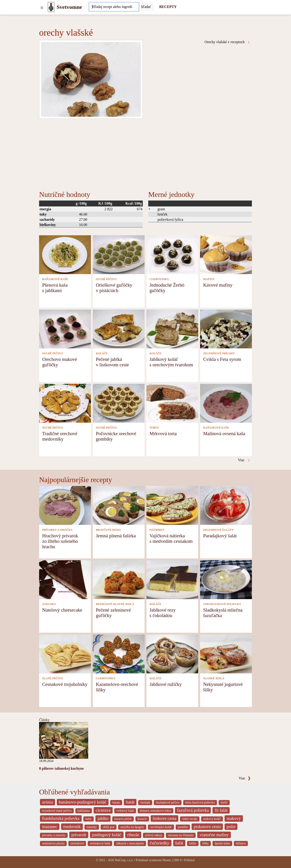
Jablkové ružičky (166, 684)
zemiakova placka (53, 843)
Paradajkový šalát (220, 536)
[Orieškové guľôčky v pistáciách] (119, 254)
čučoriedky (159, 843)
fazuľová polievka (193, 810)
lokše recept (190, 819)
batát (130, 802)
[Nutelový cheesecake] (65, 579)
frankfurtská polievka (61, 818)
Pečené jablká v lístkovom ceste (113, 362)
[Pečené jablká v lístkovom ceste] (119, 329)
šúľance (241, 843)
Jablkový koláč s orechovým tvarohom (171, 362)
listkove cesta (165, 818)
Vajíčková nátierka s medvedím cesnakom (171, 538)
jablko (103, 818)
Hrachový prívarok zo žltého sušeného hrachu (60, 541)
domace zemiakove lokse (156, 811)
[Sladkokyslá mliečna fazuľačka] (226, 579)
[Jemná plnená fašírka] (119, 505)
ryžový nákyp (154, 835)
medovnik (72, 827)
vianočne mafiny (214, 835)
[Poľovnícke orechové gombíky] (119, 403)
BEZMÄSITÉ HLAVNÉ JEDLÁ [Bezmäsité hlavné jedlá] (115, 604)
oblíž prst (109, 827)
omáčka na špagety (132, 827)
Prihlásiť (190, 860)
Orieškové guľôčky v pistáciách (114, 288)
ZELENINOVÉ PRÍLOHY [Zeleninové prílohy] (219, 353)
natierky (92, 827)
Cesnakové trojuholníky (65, 684)
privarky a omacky (54, 835)
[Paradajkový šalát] (226, 505)
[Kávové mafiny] (226, 254)
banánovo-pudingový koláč (83, 802)
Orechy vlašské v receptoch (228, 42)
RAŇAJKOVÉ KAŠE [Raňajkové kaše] (55, 279)
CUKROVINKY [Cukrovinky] (159, 279)
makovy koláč (212, 819)
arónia (48, 802)
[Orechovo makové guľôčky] (65, 329)
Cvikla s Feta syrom (222, 359)
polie (231, 827)
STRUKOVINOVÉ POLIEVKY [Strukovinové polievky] (222, 604)
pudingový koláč (107, 835)
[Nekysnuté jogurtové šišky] (226, 653)
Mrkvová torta (163, 433)
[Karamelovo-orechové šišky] (119, 653)
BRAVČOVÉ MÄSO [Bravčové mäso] (108, 530)
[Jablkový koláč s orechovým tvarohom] (172, 329)
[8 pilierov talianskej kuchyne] (64, 740)
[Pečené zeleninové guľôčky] (119, 579)
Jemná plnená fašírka (116, 536)
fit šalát (221, 810)
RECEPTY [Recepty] (168, 7)
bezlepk (145, 802)
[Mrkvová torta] (172, 403)
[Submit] (146, 7)
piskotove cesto (207, 827)
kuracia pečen (123, 819)
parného (183, 827)
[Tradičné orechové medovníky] (65, 403)
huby (89, 819)
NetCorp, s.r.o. (124, 860)
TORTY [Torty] (154, 428)
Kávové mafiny (218, 285)
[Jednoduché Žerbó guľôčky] (172, 254)
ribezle (133, 835)
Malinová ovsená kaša (224, 433)
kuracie (142, 819)
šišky (206, 843)
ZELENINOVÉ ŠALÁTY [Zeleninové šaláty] (218, 530)
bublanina (84, 811)
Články (44, 720)
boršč (224, 802)
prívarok (79, 835)
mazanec (50, 827)
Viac (245, 778)
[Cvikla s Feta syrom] (226, 329)
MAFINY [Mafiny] (209, 279)
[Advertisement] (145, 153)
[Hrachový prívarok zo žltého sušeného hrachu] (65, 505)
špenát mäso (222, 843)
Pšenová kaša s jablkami (55, 288)
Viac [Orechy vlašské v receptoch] (244, 460)
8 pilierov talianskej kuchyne (61, 768)
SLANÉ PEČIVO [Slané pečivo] (53, 678)
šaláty (193, 843)
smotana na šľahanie (181, 835)
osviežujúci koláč (161, 827)
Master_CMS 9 (172, 860)
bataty (116, 802)
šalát (179, 843)
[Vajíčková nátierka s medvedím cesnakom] (172, 505)
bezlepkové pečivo (168, 802)
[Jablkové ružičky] (172, 653)
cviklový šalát (125, 811)
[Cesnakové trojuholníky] (65, 653)
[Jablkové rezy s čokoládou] (172, 579)
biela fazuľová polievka (200, 802)
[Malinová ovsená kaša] (226, 403)
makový (234, 818)
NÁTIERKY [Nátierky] (157, 530)
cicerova (103, 810)
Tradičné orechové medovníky (60, 436)
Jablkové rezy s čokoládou (163, 613)
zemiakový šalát (100, 843)
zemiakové (77, 843)
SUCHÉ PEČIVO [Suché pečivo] (106, 279)
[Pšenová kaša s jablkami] (65, 254)
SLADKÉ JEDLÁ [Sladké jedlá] (214, 678)
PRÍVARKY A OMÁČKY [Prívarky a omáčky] (58, 530)
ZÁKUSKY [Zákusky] (49, 604)
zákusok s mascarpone (130, 843)
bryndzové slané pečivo (57, 811)
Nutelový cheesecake (62, 610)
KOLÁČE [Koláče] (102, 353)
